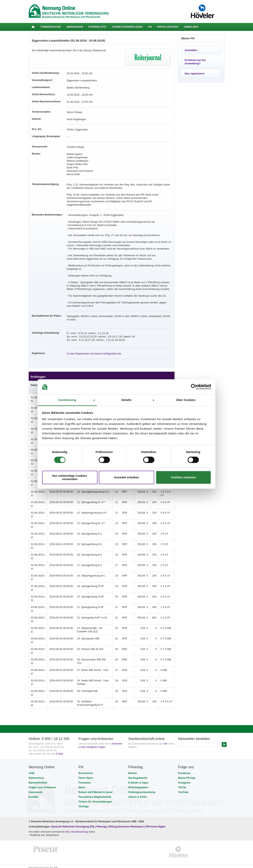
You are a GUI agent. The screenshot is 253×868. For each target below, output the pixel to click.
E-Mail (59, 750)
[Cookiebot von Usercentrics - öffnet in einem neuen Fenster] (194, 387)
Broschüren (86, 770)
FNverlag (102, 823)
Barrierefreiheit (38, 779)
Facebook (184, 770)
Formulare (85, 779)
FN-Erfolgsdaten (138, 784)
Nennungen (75, 27)
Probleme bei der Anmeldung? (195, 62)
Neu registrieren (195, 74)
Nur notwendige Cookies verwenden (70, 477)
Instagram (184, 779)
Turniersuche (51, 27)
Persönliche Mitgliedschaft (95, 793)
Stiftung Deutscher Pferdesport (126, 823)
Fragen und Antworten (42, 784)
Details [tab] (126, 400)
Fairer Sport (86, 774)
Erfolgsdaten (168, 27)
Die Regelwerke (138, 774)
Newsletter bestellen (194, 735)
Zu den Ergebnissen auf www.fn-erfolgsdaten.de (92, 350)
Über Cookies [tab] (186, 400)
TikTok (182, 784)
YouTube (183, 789)
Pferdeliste (97, 27)
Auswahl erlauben (126, 477)
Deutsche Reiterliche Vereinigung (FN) (73, 823)
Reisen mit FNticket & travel (95, 789)
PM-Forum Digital (155, 823)
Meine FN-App (187, 774)
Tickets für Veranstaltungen (95, 798)
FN (150, 27)
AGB (32, 770)
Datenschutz (36, 774)
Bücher (133, 770)
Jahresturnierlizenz (127, 27)
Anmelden (191, 27)
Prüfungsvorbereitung (142, 789)
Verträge (84, 803)
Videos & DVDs (138, 793)
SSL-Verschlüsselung (76, 828)
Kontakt (33, 793)
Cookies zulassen (183, 477)
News (82, 784)
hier (165, 740)
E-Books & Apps (138, 779)
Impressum (35, 789)
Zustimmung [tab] (67, 400)
